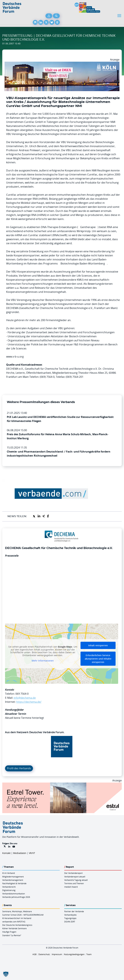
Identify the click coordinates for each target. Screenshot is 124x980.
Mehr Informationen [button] (43, 661)
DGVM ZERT (70, 922)
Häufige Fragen (9, 932)
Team (89, 954)
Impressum (57, 954)
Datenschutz (44, 954)
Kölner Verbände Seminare (14, 928)
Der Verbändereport (73, 873)
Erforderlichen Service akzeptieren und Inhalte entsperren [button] (98, 659)
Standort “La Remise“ (12, 935)
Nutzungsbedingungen (74, 954)
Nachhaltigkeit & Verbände (14, 883)
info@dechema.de (25, 698)
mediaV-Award (71, 887)
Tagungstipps (70, 918)
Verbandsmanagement (13, 880)
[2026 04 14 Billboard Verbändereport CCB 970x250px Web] (62, 64)
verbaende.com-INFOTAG (14, 922)
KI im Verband (9, 873)
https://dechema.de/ (29, 702)
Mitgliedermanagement (13, 877)
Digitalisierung (9, 890)
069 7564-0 (22, 694)
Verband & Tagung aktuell (76, 880)
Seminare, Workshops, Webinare (17, 911)
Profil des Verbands (19, 768)
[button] (6, 974)
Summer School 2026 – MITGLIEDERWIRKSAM (23, 915)
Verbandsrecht (9, 887)
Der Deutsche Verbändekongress (17, 925)
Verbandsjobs (70, 915)
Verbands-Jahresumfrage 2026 (16, 897)
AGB (34, 954)
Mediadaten (20, 853)
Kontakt (6, 853)
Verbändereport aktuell (75, 877)
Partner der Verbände (74, 911)
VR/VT (32, 853)
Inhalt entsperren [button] (98, 645)
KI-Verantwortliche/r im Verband (17, 918)
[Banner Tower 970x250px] (62, 784)
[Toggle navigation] (120, 16)
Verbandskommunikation (14, 894)
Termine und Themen (74, 883)
